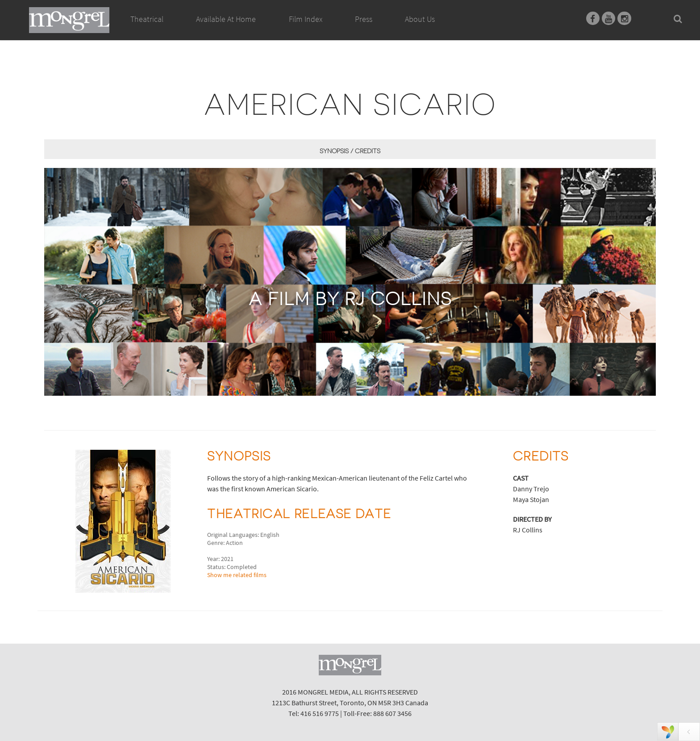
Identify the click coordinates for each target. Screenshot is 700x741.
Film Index (306, 19)
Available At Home (226, 29)
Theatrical (147, 19)
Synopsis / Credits (350, 151)
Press (364, 19)
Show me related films (237, 575)
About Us (420, 19)
